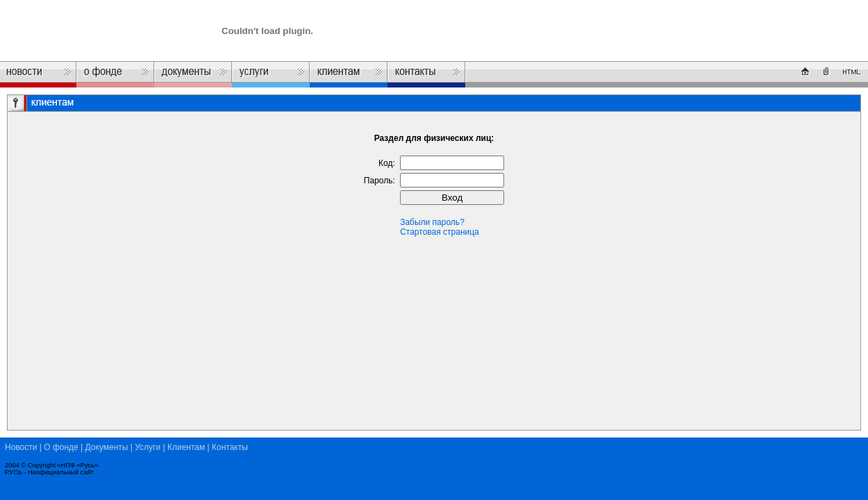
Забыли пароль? (432, 222)
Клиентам (186, 447)
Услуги (148, 447)
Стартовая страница (440, 232)
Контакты (230, 447)
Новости (21, 447)
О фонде (61, 447)
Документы (107, 447)
